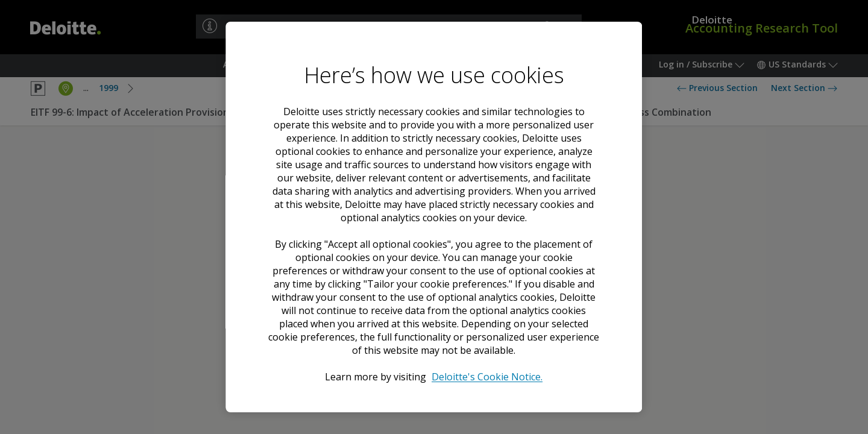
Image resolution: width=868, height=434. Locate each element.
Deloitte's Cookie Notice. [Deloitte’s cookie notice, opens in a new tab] (488, 377)
